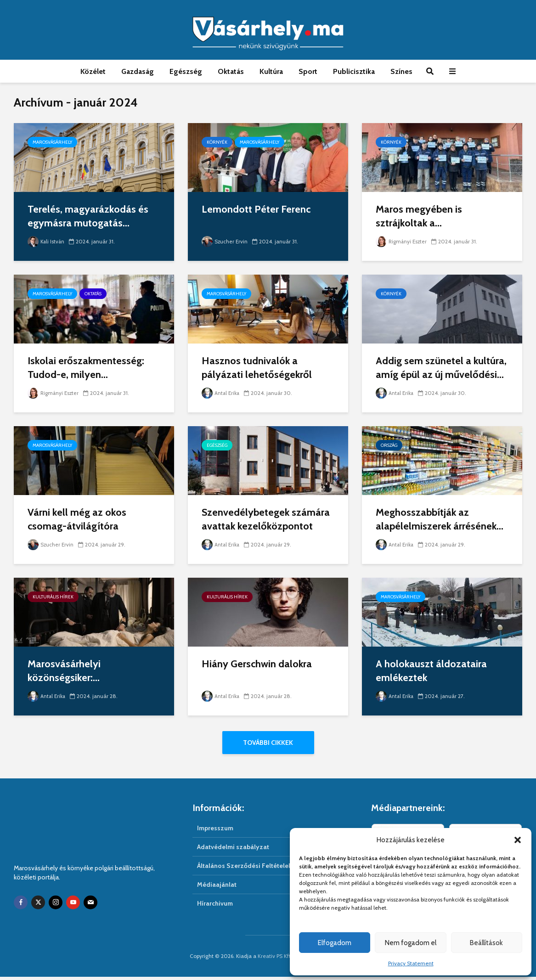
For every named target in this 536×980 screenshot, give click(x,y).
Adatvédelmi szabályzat (233, 850)
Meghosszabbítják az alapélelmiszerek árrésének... (440, 519)
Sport (308, 71)
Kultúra (271, 71)
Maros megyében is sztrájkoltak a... (419, 216)
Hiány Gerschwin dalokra (257, 664)
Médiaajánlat (217, 888)
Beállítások (486, 943)
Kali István (47, 241)
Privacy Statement (411, 963)
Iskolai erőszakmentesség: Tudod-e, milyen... (86, 368)
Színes (401, 71)
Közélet (93, 71)
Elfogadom (335, 943)
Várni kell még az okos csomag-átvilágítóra (77, 519)
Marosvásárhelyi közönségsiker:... (64, 671)
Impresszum (215, 831)
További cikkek (268, 743)
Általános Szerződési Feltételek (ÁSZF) (255, 869)
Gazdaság (138, 71)
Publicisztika (354, 71)
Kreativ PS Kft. (275, 959)
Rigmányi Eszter (402, 241)
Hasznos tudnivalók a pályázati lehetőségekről (257, 368)
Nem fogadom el (411, 943)
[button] (518, 840)
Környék (217, 142)
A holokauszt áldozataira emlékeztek (431, 671)
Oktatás (231, 71)
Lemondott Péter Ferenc (256, 209)
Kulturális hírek (53, 597)
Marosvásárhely (52, 142)
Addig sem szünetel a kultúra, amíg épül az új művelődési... (441, 368)
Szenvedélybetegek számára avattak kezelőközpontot (266, 519)
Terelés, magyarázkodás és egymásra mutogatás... (88, 216)
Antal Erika (222, 393)
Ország (389, 445)
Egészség (186, 71)
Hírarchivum (215, 907)
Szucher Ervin (225, 241)
